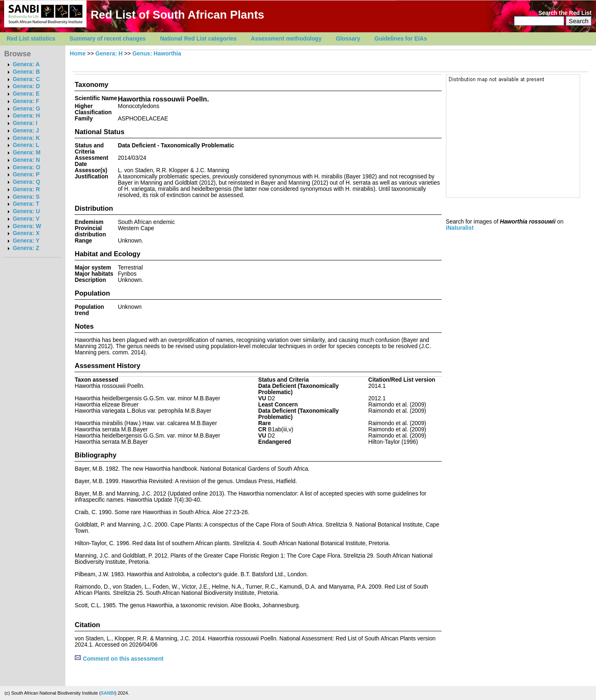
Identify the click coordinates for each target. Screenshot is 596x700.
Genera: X (26, 233)
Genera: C (26, 79)
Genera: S (26, 197)
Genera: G (26, 109)
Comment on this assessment (119, 659)
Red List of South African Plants (177, 15)
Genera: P (26, 174)
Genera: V (26, 219)
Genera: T (26, 204)
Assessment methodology (286, 39)
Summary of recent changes (108, 39)
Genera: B (26, 72)
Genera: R (26, 189)
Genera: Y (26, 241)
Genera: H (26, 116)
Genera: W (27, 226)
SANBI (108, 693)
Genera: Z (26, 248)
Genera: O (26, 167)
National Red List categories (198, 39)
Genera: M (27, 153)
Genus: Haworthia (157, 54)
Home (78, 54)
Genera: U (26, 211)
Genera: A (26, 64)
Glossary (348, 39)
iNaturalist (460, 228)
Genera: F (26, 101)
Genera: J (26, 131)
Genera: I (25, 123)
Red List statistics (31, 39)
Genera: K (26, 138)
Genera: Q (26, 182)
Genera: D (26, 86)
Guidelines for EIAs (401, 39)
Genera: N (26, 160)
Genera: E (26, 94)
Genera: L (26, 145)
